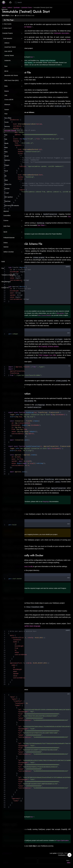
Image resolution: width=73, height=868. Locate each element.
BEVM (6, 71)
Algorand (6, 211)
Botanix (7, 91)
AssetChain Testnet (10, 47)
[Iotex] (55, 861)
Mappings (46, 501)
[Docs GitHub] (10, 2)
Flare (6, 114)
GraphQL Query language (31, 626)
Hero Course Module (44, 315)
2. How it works (7, 24)
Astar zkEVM (8, 51)
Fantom (7, 110)
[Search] (43, 2)
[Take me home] (4, 2)
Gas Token (41, 225)
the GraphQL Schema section (49, 346)
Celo (6, 95)
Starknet (6, 247)
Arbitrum (7, 43)
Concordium (7, 216)
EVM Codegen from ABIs (47, 355)
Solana (6, 243)
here (68, 40)
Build (3, 261)
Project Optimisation (62, 840)
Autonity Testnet (9, 55)
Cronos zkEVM (9, 100)
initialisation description (61, 33)
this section (60, 313)
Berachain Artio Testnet (11, 75)
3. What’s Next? (7, 28)
